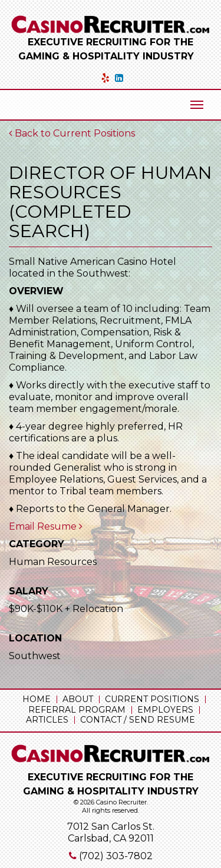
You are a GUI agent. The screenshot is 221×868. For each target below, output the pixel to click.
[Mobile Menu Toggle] (197, 105)
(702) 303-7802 (116, 856)
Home (37, 699)
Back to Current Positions (72, 133)
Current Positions (152, 699)
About (78, 699)
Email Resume (46, 526)
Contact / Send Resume (138, 720)
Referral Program (77, 710)
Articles (47, 720)
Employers (165, 710)
